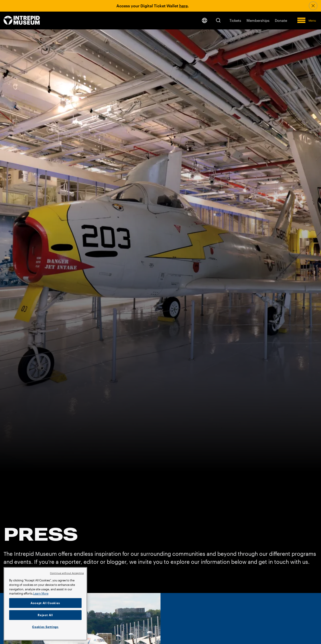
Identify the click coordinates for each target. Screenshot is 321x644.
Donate (281, 20)
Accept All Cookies (45, 603)
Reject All (45, 615)
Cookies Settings (45, 627)
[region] (45, 604)
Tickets (235, 20)
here (183, 6)
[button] (218, 20)
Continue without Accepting (67, 573)
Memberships (258, 20)
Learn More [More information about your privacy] (41, 593)
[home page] (22, 21)
